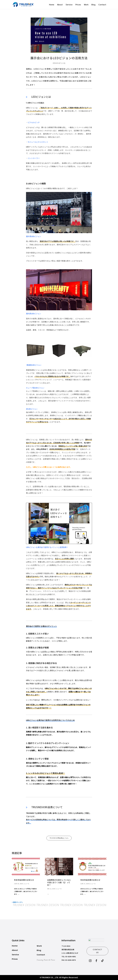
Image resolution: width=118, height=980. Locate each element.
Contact (102, 5)
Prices (78, 5)
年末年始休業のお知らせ (24, 880)
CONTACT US (97, 951)
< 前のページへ (17, 902)
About (60, 5)
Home (52, 5)
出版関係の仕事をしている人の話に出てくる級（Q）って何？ (59, 882)
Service (69, 5)
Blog (93, 5)
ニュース (27, 884)
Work (86, 5)
